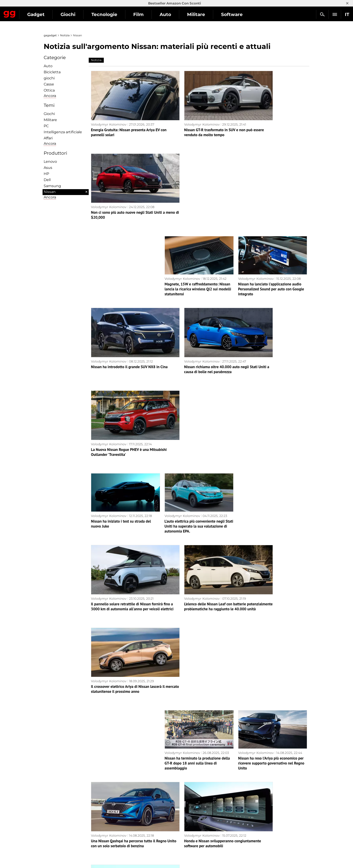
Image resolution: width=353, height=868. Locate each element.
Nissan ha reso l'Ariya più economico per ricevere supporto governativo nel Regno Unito (271, 482)
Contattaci (54, 849)
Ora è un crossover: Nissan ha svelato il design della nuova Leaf (270, 767)
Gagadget (30, 13)
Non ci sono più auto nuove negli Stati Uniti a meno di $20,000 (269, 121)
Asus (48, 168)
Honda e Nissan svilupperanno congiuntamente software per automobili (198, 552)
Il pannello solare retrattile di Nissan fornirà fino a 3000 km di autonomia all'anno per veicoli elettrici (121, 411)
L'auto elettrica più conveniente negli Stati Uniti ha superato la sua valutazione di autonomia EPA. (199, 339)
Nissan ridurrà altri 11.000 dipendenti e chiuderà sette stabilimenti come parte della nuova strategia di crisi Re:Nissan (197, 698)
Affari (48, 138)
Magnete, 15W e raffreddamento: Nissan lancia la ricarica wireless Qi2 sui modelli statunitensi (198, 195)
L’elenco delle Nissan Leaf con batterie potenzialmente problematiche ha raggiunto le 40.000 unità (196, 411)
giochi (49, 78)
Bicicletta (52, 72)
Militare (238, 14)
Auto (207, 14)
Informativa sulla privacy (65, 828)
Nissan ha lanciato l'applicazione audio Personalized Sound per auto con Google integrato (271, 195)
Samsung (52, 186)
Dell (47, 180)
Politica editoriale (60, 834)
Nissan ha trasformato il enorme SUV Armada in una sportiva (121, 624)
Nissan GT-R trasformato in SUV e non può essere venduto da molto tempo (199, 121)
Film (180, 14)
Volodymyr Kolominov (109, 113)
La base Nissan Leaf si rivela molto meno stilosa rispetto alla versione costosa (198, 624)
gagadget (50, 35)
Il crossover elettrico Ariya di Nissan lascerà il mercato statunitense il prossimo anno (272, 411)
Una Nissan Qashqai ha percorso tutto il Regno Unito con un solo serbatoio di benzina (123, 554)
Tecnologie (146, 14)
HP (46, 174)
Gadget (77, 14)
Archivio (183, 804)
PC (46, 126)
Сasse (49, 84)
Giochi (109, 14)
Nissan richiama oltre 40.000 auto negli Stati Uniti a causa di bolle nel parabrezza (198, 265)
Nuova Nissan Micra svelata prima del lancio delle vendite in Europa (121, 695)
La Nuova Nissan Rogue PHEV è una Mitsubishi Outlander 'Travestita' (267, 265)
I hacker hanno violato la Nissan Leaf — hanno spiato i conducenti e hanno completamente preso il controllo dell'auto (270, 700)
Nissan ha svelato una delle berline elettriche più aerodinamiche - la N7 (194, 767)
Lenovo (50, 162)
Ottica (49, 90)
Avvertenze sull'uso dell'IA (66, 839)
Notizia (65, 35)
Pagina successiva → (176, 794)
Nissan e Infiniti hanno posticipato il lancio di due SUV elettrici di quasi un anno (268, 554)
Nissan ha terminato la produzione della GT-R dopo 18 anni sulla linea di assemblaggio (197, 482)
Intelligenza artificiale (63, 132)
